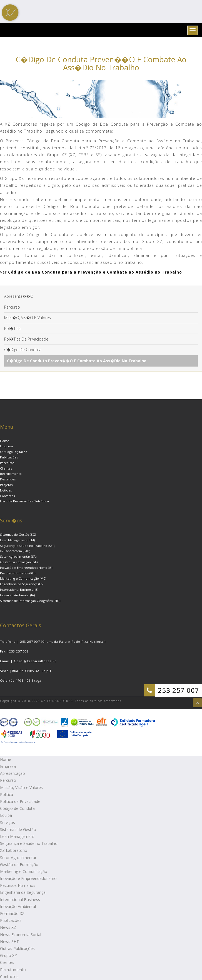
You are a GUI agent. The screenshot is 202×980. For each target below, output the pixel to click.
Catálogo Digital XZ (14, 452)
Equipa (6, 815)
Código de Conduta (17, 808)
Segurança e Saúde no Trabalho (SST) (28, 546)
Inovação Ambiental (18, 906)
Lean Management (17, 836)
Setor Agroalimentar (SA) (18, 556)
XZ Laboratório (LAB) (15, 551)
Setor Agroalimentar (18, 858)
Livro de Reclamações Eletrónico (24, 501)
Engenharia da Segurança (23, 892)
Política (7, 794)
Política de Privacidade (20, 801)
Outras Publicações (17, 948)
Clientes (6, 468)
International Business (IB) (19, 590)
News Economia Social (21, 935)
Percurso (8, 780)
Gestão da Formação (19, 864)
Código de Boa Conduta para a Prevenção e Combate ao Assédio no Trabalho (94, 272)
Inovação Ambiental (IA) (17, 595)
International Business (20, 900)
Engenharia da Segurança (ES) (22, 584)
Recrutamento (11, 474)
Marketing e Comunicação (24, 871)
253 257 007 (179, 690)
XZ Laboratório (14, 850)
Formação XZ (12, 913)
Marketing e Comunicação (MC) (23, 578)
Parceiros (7, 463)
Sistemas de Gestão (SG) (18, 534)
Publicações (9, 457)
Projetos (6, 485)
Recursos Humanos (18, 885)
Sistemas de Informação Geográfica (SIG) (30, 601)
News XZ (8, 927)
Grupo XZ (8, 955)
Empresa (7, 446)
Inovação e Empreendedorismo (28, 878)
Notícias (6, 490)
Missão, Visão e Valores (21, 787)
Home (5, 441)
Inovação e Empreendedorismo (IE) (26, 568)
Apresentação (13, 773)
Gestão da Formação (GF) (19, 562)
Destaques (8, 479)
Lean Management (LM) (17, 540)
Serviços (8, 823)
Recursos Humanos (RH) (18, 573)
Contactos (7, 496)
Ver (3, 272)
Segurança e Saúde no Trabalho (29, 843)
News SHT (9, 941)
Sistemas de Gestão (18, 829)
